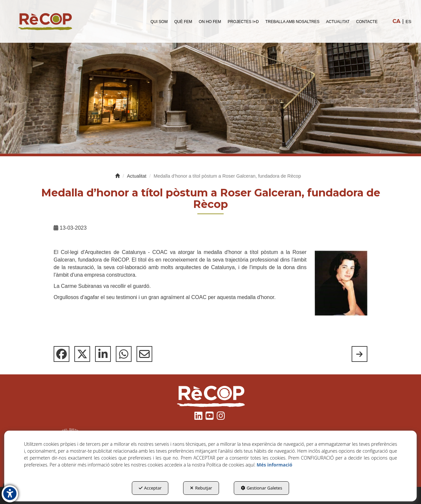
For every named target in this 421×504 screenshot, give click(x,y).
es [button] (408, 22)
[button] (45, 21)
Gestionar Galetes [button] (261, 488)
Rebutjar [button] (201, 488)
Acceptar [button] (150, 488)
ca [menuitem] (396, 21)
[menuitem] (159, 22)
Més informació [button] (274, 465)
